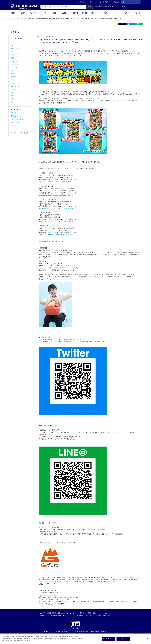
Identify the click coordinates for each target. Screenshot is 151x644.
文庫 (12, 45)
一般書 (55, 13)
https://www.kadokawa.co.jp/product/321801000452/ (56, 235)
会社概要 (42, 613)
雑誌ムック (96, 13)
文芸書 (14, 13)
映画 (12, 71)
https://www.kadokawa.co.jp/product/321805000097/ (56, 208)
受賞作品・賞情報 (16, 116)
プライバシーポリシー (68, 615)
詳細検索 (98, 7)
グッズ (127, 13)
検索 (89, 7)
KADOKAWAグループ (104, 613)
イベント (13, 80)
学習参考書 (75, 13)
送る (139, 24)
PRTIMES (13, 126)
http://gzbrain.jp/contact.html (48, 595)
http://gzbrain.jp (56, 584)
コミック (45, 13)
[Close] (148, 640)
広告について (62, 613)
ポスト (123, 24)
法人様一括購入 (92, 613)
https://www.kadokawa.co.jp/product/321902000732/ (56, 182)
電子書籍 (13, 77)
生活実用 (86, 13)
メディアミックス (16, 113)
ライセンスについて (73, 613)
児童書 (65, 13)
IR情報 (48, 613)
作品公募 (117, 2)
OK (123, 640)
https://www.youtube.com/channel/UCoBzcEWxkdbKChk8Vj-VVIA (60, 268)
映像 (106, 13)
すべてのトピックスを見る (19, 133)
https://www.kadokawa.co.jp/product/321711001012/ (56, 222)
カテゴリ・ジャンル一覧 (84, 2)
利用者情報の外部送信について (103, 615)
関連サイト (108, 2)
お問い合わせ (56, 615)
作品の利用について (45, 615)
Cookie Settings (108, 640)
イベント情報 (120, 7)
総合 (12, 102)
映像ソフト (14, 99)
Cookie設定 (89, 615)
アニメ (12, 96)
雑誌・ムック (14, 67)
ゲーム (117, 13)
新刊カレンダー (109, 7)
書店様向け (83, 613)
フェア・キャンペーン (17, 93)
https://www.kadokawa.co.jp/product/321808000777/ (56, 195)
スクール (137, 13)
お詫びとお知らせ (16, 122)
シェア (131, 24)
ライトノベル (34, 13)
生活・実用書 (14, 64)
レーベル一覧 (98, 2)
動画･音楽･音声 (15, 86)
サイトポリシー (80, 615)
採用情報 (54, 613)
